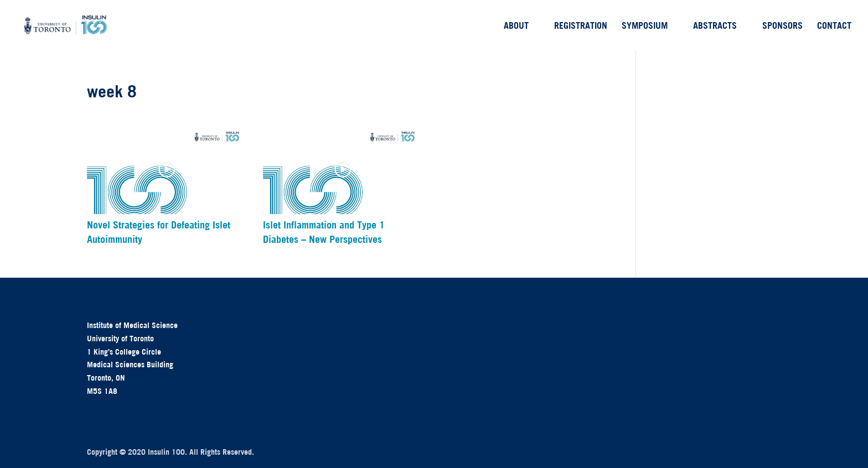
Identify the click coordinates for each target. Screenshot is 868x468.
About (516, 26)
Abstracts (715, 26)
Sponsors (782, 26)
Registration (581, 26)
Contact (834, 26)
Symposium (645, 26)
